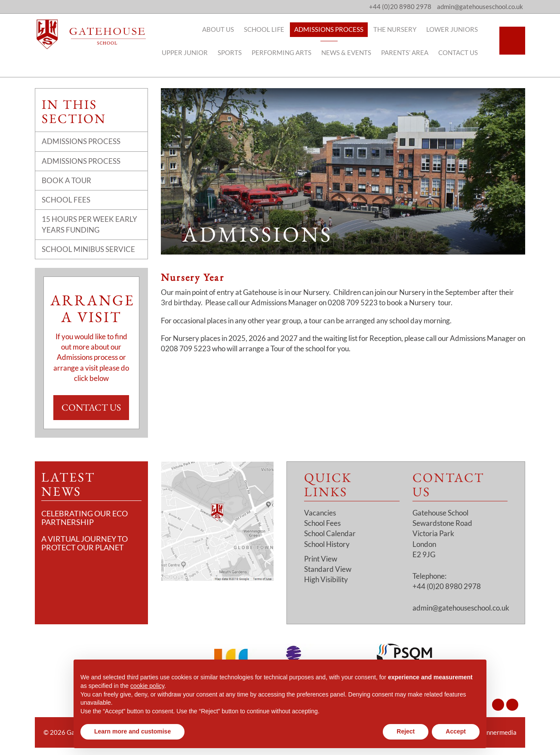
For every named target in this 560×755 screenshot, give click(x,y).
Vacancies (320, 513)
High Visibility (326, 579)
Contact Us (462, 52)
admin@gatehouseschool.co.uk (461, 608)
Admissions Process (333, 29)
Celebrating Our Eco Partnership (85, 518)
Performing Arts (286, 52)
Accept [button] (456, 731)
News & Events (351, 52)
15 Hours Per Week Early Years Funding (89, 224)
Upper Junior (189, 52)
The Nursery (399, 29)
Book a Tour (66, 180)
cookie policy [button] (147, 686)
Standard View (328, 569)
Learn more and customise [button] (132, 731)
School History (327, 544)
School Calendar (330, 533)
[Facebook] (512, 705)
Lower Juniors (456, 29)
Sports (234, 52)
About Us (222, 29)
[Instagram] (498, 705)
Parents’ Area (409, 52)
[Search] (512, 41)
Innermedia (500, 732)
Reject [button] (406, 731)
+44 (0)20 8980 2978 (400, 6)
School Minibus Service (88, 249)
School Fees (66, 200)
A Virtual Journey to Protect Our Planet (85, 543)
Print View (321, 559)
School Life (268, 29)
